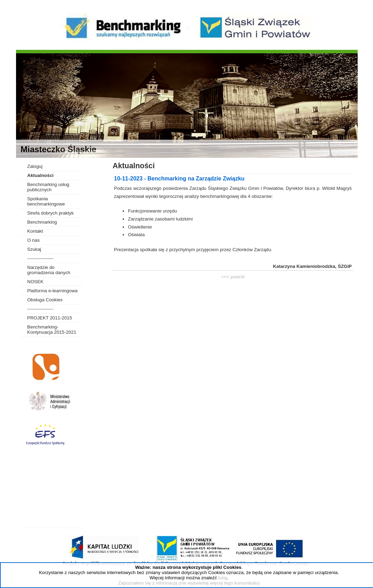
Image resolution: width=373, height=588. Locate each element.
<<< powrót (233, 277)
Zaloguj (35, 166)
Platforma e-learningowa (52, 291)
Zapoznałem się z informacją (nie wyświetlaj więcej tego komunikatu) (189, 583)
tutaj (223, 578)
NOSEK (35, 282)
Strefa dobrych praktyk (50, 213)
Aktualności (40, 175)
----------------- (40, 258)
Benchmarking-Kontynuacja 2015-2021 (52, 330)
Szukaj (34, 249)
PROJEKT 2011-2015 (50, 318)
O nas (33, 240)
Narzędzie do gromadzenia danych (49, 270)
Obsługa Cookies (45, 300)
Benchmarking (42, 222)
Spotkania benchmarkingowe (46, 201)
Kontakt (35, 231)
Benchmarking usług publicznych (48, 187)
